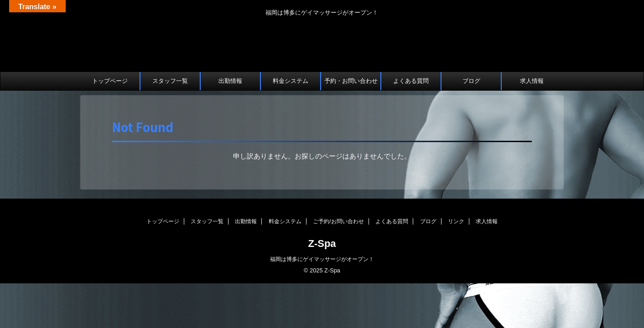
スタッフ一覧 (170, 81)
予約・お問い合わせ (351, 81)
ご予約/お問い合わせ (338, 221)
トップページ (110, 81)
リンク (456, 221)
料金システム (291, 81)
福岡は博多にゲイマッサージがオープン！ (322, 259)
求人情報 (532, 81)
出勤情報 (230, 81)
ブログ (471, 81)
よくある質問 (411, 81)
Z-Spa (322, 243)
